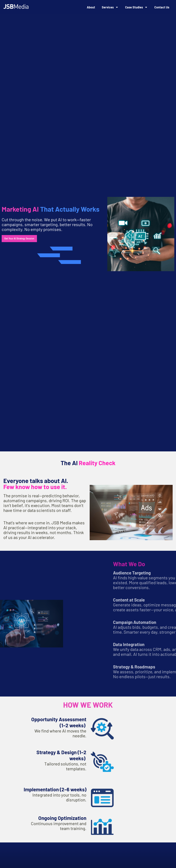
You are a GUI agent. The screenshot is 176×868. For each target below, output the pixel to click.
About (91, 7)
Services (110, 7)
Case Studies (136, 7)
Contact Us (162, 7)
